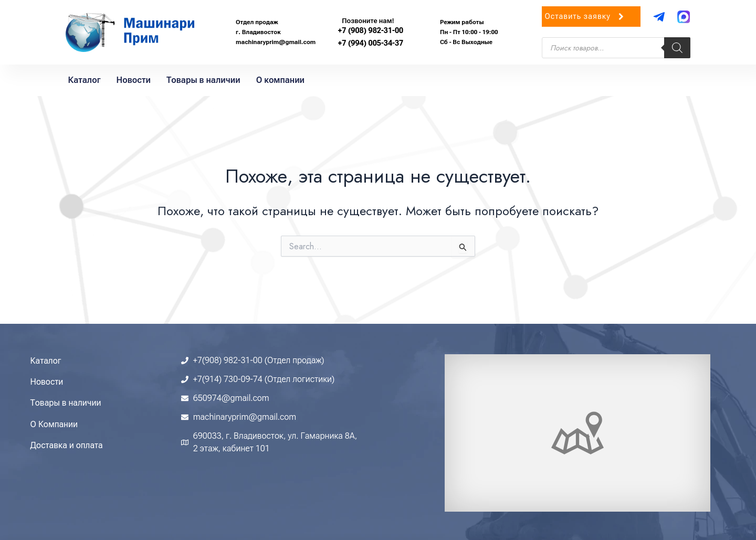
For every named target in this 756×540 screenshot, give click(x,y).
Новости (134, 80)
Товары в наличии (203, 80)
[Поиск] (677, 48)
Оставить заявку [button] (585, 19)
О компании (280, 80)
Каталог (85, 80)
